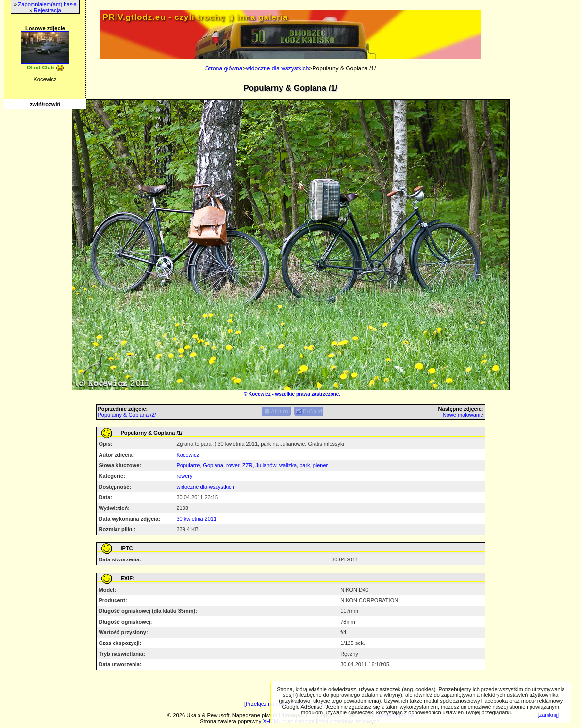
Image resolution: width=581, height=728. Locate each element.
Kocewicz (260, 394)
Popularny (189, 465)
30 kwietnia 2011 (197, 519)
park (305, 465)
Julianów (266, 465)
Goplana (213, 465)
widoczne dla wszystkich (277, 68)
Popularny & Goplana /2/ (127, 415)
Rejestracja (48, 10)
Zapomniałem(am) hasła (47, 4)
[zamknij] (548, 715)
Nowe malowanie (463, 415)
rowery (185, 476)
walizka (288, 465)
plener (321, 465)
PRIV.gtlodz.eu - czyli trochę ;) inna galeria (196, 17)
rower (233, 465)
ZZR (247, 465)
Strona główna (224, 68)
